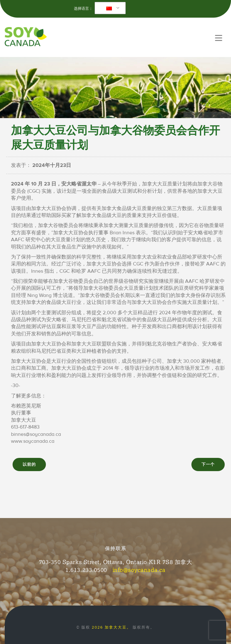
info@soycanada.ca (139, 570)
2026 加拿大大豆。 (111, 627)
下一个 (208, 464)
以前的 (29, 464)
